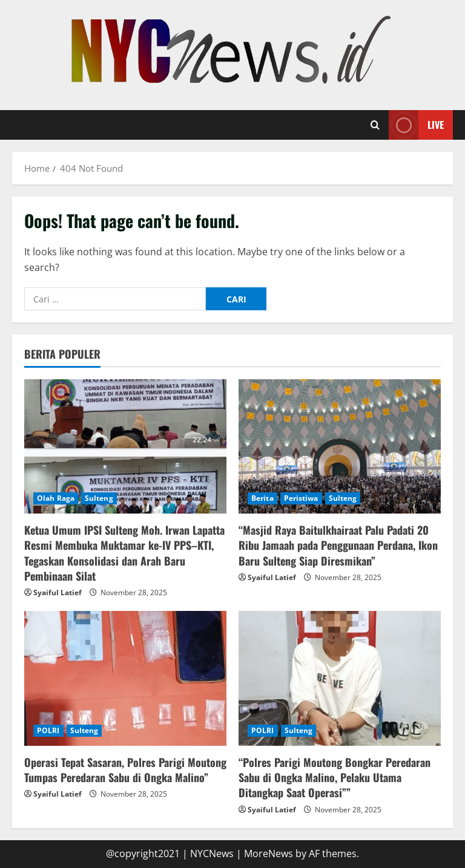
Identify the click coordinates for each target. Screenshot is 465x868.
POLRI (48, 730)
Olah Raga (56, 498)
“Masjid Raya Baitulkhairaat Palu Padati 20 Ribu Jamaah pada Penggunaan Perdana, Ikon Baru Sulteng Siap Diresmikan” (338, 545)
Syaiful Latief (58, 592)
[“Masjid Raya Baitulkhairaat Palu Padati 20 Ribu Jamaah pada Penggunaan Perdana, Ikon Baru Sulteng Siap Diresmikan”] (340, 447)
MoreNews (269, 853)
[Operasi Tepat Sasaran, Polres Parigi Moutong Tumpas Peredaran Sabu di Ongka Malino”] (125, 678)
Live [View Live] (416, 125)
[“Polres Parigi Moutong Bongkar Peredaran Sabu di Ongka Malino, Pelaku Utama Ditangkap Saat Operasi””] (340, 678)
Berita (262, 498)
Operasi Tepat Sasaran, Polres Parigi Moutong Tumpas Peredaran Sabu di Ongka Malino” (125, 770)
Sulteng (99, 498)
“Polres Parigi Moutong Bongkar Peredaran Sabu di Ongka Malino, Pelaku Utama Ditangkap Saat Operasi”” (335, 777)
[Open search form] (375, 125)
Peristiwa (301, 498)
